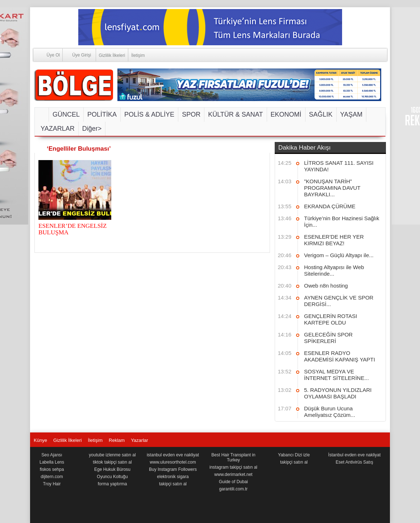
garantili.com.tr (234, 489)
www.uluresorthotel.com (173, 462)
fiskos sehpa (52, 469)
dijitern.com (52, 477)
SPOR (191, 114)
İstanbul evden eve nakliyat (355, 455)
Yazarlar (139, 440)
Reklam (117, 440)
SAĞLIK (321, 114)
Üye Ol (47, 55)
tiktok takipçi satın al (112, 462)
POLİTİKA (102, 114)
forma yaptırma (113, 484)
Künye (40, 440)
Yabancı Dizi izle (294, 455)
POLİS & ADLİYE (149, 114)
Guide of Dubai (233, 482)
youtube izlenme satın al (112, 455)
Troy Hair (52, 484)
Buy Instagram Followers (173, 469)
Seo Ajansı (52, 455)
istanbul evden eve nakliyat (173, 455)
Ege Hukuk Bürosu (112, 469)
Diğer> (92, 129)
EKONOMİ (286, 114)
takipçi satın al (173, 484)
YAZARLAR (58, 129)
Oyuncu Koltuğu (112, 477)
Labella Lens (52, 462)
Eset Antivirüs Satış (354, 462)
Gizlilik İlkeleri (112, 55)
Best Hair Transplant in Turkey (233, 457)
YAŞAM (352, 114)
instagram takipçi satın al (233, 467)
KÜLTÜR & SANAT (235, 114)
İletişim (138, 55)
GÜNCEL (66, 114)
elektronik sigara (173, 477)
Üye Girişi (77, 55)
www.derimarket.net (233, 474)
